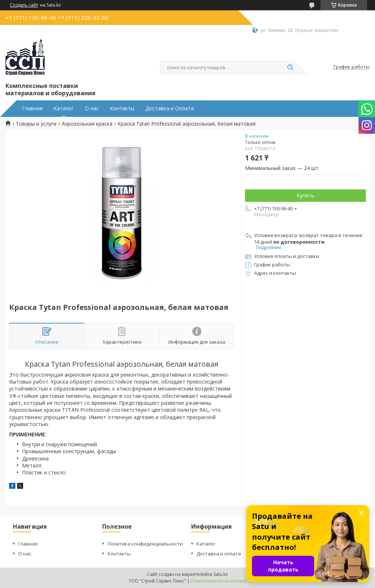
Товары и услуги (36, 124)
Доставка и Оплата (170, 108)
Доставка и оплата (219, 554)
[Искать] (290, 68)
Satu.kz (221, 574)
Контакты (122, 108)
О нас (92, 108)
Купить (305, 195)
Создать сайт (24, 5)
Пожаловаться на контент (219, 581)
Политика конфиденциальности (145, 544)
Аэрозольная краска (87, 124)
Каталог (64, 108)
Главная (32, 108)
